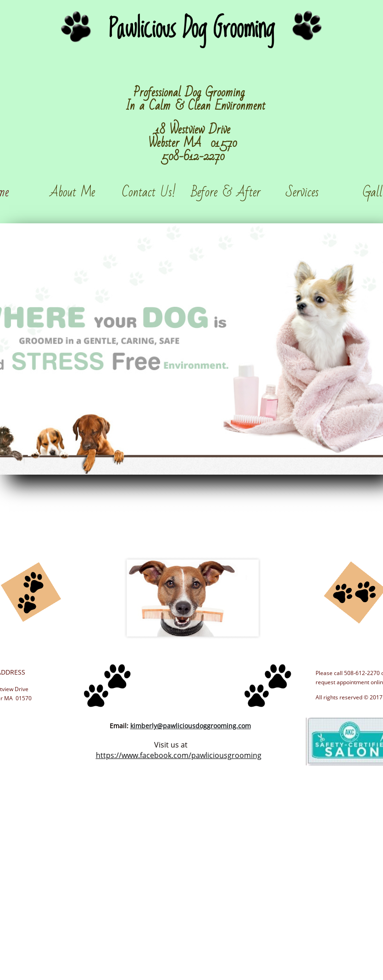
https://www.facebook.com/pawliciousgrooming (179, 755)
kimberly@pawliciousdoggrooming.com (191, 726)
